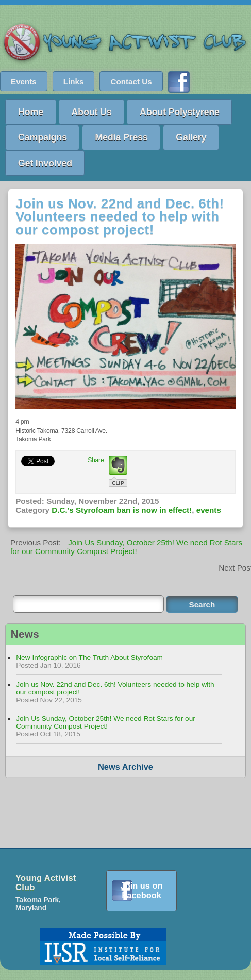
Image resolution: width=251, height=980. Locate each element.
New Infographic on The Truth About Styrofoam (89, 658)
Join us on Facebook (142, 890)
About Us (91, 112)
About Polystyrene (180, 112)
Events (24, 81)
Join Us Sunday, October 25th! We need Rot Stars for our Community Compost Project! (126, 547)
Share (96, 460)
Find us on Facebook (179, 82)
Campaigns (43, 137)
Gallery (191, 137)
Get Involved (45, 163)
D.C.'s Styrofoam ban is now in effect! (122, 510)
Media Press (121, 137)
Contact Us (131, 81)
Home (31, 112)
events (209, 510)
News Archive (126, 767)
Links (74, 81)
